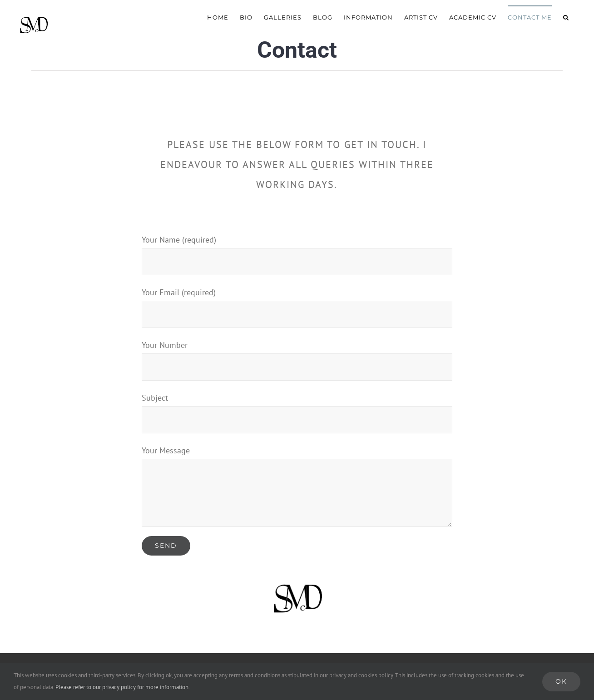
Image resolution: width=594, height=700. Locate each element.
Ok (561, 681)
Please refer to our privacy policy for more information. (123, 687)
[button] (566, 17)
